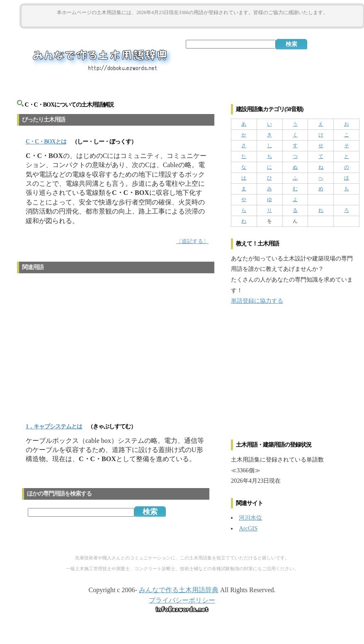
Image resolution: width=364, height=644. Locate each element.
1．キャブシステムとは (54, 426)
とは (46, 142)
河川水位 (250, 518)
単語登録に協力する (257, 301)
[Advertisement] (192, 21)
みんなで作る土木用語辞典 (179, 590)
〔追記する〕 (192, 241)
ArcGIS (248, 528)
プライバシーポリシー (182, 600)
